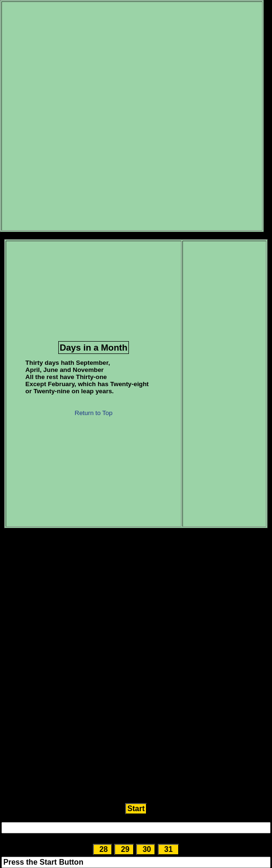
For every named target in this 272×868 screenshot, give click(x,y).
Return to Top (94, 413)
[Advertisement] (114, 116)
